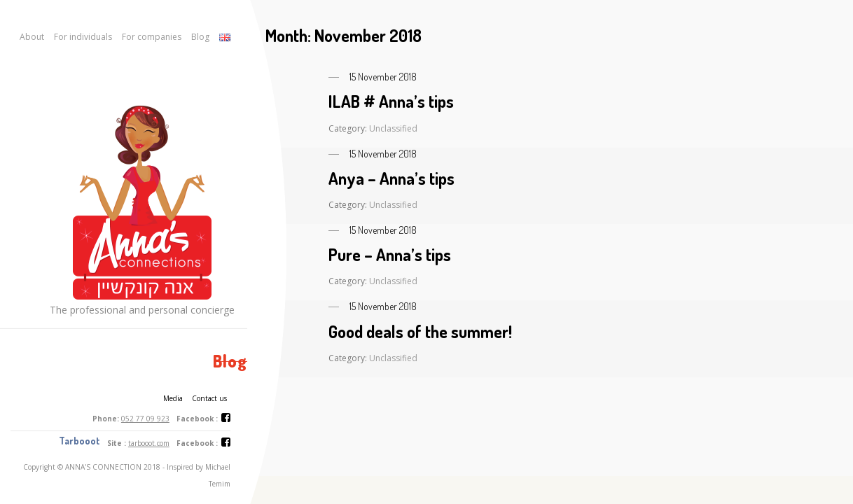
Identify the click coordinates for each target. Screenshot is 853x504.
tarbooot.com (149, 443)
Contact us (209, 398)
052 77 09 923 (145, 419)
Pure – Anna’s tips (390, 254)
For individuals (83, 37)
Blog (200, 37)
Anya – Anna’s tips (391, 178)
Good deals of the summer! (420, 331)
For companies (152, 37)
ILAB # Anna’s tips (391, 101)
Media (173, 398)
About (32, 37)
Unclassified (393, 128)
